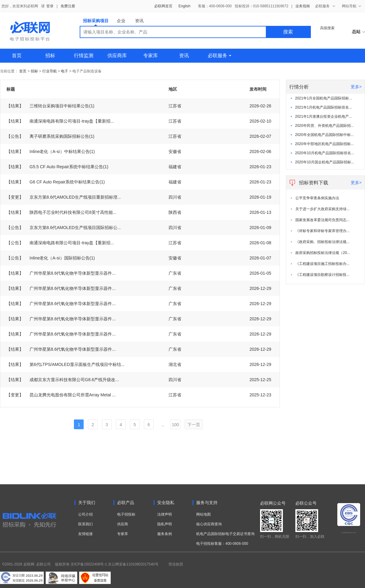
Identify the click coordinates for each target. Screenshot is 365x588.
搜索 (288, 32)
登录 (50, 6)
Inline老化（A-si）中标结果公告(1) (51, 151)
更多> (356, 87)
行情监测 (84, 56)
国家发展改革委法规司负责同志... (322, 220)
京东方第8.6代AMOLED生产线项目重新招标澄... (64, 197)
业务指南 (303, 6)
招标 (50, 56)
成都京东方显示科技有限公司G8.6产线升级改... (63, 380)
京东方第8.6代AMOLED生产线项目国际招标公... (64, 228)
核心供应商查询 (209, 524)
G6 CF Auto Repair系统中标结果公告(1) (56, 182)
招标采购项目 (96, 22)
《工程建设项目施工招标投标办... (322, 264)
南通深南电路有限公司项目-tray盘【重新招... (60, 121)
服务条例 (165, 534)
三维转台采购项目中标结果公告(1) (50, 106)
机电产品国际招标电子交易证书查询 (225, 534)
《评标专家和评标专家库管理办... (322, 231)
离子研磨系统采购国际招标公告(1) (50, 136)
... (163, 425)
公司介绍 (85, 514)
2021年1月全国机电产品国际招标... (323, 98)
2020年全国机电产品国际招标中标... (324, 135)
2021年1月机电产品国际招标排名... (323, 107)
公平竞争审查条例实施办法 (317, 198)
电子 (64, 71)
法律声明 (165, 514)
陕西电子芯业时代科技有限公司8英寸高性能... (61, 212)
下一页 (194, 425)
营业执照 (176, 564)
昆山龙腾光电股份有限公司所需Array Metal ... (61, 395)
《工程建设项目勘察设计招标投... (322, 275)
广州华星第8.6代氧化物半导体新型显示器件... (61, 273)
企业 (121, 21)
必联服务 (219, 56)
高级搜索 (327, 28)
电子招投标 (126, 514)
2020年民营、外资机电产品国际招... (324, 126)
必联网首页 (163, 6)
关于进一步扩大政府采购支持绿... (322, 209)
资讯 (139, 21)
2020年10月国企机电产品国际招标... (325, 162)
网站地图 (203, 514)
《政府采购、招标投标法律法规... (322, 242)
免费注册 (68, 6)
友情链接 (85, 534)
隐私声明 (165, 524)
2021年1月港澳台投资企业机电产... (323, 117)
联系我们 (85, 524)
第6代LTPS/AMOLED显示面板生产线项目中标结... (65, 364)
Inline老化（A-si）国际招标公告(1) (51, 258)
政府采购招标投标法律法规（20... (323, 253)
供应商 (123, 524)
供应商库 (117, 56)
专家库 (151, 56)
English (184, 6)
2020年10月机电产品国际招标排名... (325, 153)
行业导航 (50, 71)
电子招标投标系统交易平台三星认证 (349, 533)
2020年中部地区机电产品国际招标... (324, 144)
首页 (17, 56)
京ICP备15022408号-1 (89, 564)
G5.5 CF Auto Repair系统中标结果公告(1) (57, 167)
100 (175, 425)
